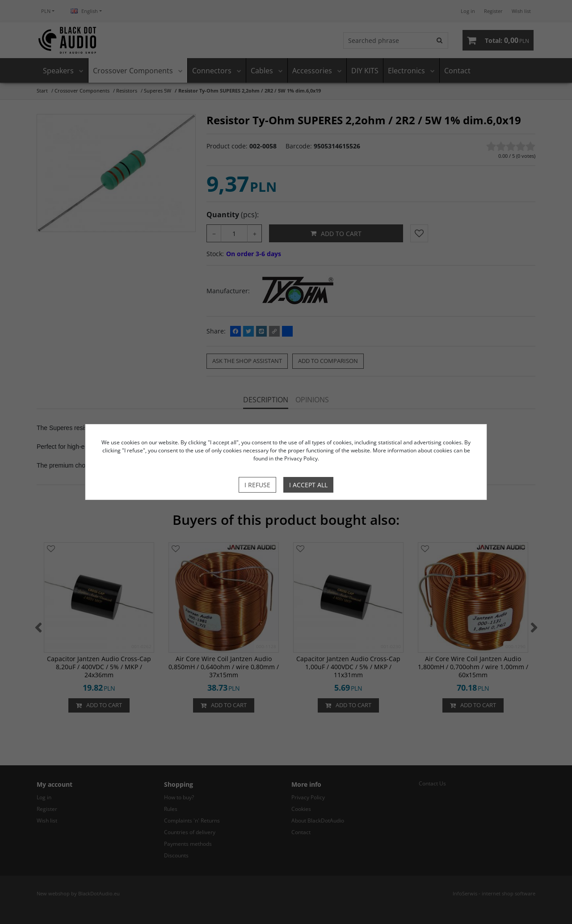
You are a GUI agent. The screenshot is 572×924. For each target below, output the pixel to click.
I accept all (308, 485)
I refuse (257, 485)
